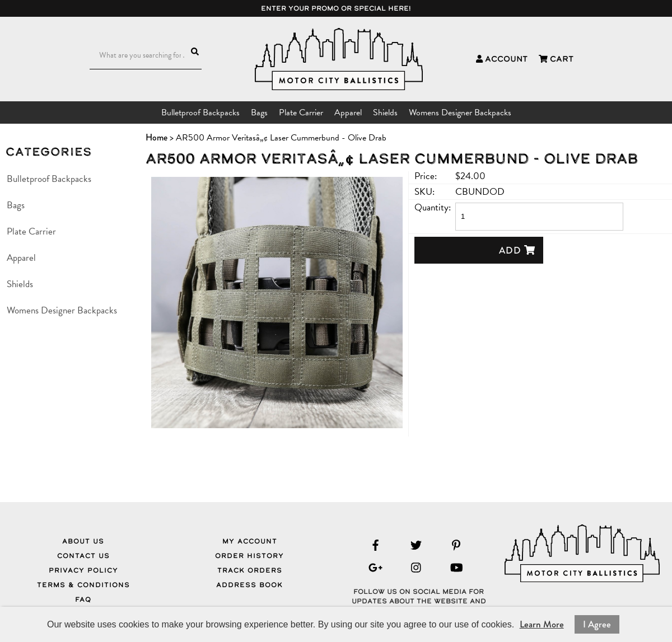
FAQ (83, 599)
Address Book (249, 585)
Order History (249, 556)
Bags (259, 113)
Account (502, 59)
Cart (556, 59)
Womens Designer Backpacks (460, 113)
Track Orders (250, 570)
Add (517, 250)
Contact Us (83, 556)
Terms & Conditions (83, 585)
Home (157, 137)
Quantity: (433, 207)
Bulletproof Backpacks (200, 113)
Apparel (348, 113)
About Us (83, 541)
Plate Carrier (301, 113)
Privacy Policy (83, 570)
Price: (426, 176)
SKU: (424, 192)
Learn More (542, 624)
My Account (250, 541)
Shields (385, 113)
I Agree (597, 624)
